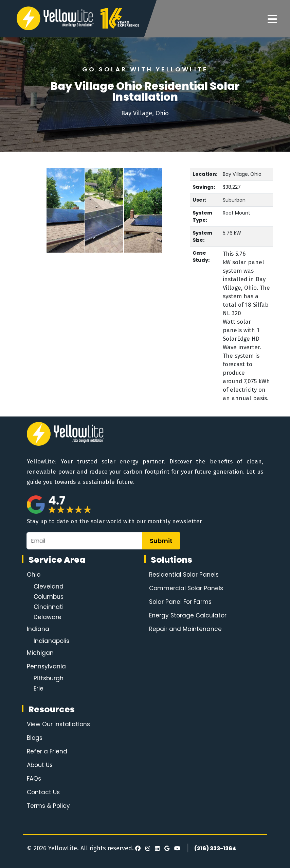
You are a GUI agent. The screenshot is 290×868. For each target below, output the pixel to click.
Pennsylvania (46, 666)
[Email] (85, 541)
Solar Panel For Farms (180, 602)
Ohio (34, 575)
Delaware (48, 617)
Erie (39, 688)
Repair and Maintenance (185, 629)
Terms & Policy (48, 806)
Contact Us (43, 792)
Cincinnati (49, 607)
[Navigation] (272, 19)
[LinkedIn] (156, 849)
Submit (161, 541)
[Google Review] (166, 849)
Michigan (40, 653)
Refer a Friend (47, 751)
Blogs (35, 738)
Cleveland (49, 586)
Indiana (38, 629)
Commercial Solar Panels (186, 588)
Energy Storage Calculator (188, 615)
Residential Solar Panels (184, 575)
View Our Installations (58, 724)
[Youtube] (176, 849)
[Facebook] (138, 849)
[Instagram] (147, 849)
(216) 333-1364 (215, 848)
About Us (40, 765)
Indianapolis (51, 641)
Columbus (49, 597)
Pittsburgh (49, 678)
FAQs (34, 779)
